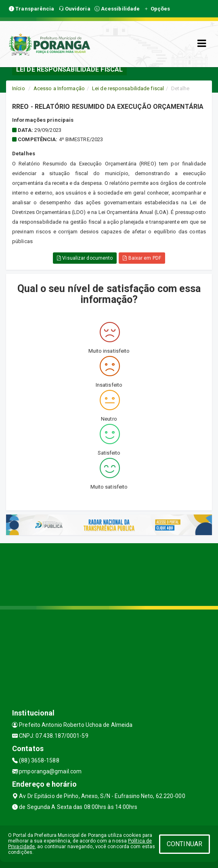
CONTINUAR (184, 844)
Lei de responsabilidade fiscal (128, 88)
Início (19, 88)
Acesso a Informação (59, 88)
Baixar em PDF (142, 258)
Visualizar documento (85, 258)
